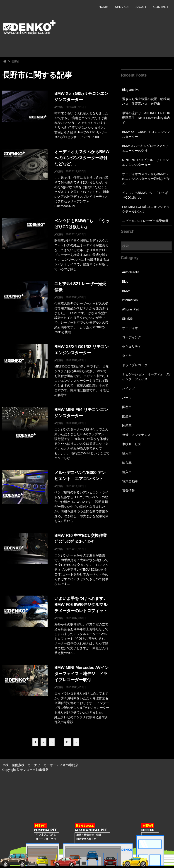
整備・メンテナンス (136, 435)
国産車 (127, 407)
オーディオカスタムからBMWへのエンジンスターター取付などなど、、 (146, 179)
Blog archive (131, 90)
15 (68, 742)
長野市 (16, 62)
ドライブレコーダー (136, 365)
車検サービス (132, 444)
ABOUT (141, 7)
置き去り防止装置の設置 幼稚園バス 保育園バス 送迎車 (146, 101)
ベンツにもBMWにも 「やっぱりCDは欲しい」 (145, 195)
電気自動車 (130, 481)
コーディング (132, 337)
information (130, 300)
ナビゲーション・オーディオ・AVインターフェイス (146, 377)
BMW (126, 291)
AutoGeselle (131, 272)
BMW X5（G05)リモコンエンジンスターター (146, 134)
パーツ (127, 398)
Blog (125, 281)
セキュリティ (132, 346)
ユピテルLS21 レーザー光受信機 (145, 221)
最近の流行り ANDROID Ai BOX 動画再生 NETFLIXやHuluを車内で (146, 118)
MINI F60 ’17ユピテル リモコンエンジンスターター (145, 162)
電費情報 (128, 491)
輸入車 (127, 453)
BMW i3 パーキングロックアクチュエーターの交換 (146, 148)
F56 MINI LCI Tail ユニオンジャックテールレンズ (146, 209)
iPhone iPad (131, 309)
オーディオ (130, 328)
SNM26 (127, 319)
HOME (103, 7)
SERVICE (122, 7)
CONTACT (161, 7)
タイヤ (127, 356)
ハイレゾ (128, 388)
